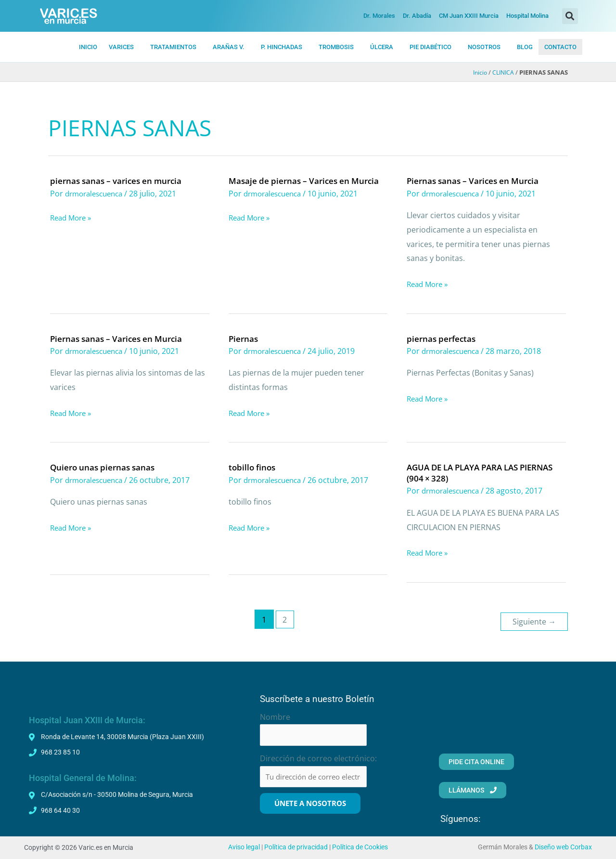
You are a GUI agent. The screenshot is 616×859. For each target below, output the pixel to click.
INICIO (88, 47)
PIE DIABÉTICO (430, 47)
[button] (570, 16)
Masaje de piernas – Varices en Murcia (308, 181)
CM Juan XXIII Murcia (469, 16)
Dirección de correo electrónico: (318, 756)
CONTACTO (560, 47)
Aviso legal (244, 847)
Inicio (477, 73)
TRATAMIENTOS (173, 47)
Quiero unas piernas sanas (105, 467)
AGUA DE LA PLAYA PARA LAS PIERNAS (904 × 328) (468, 472)
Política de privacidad (296, 847)
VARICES (121, 47)
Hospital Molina (527, 16)
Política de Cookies (360, 847)
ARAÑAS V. (229, 47)
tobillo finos (253, 467)
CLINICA (502, 73)
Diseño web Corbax (563, 847)
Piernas (244, 338)
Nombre (275, 714)
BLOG (525, 47)
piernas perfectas (443, 338)
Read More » (73, 218)
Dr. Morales (379, 16)
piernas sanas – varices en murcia (120, 181)
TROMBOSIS (336, 47)
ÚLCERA (382, 47)
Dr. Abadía (417, 16)
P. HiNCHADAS (282, 47)
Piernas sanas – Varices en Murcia (476, 181)
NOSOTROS (484, 47)
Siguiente (533, 618)
